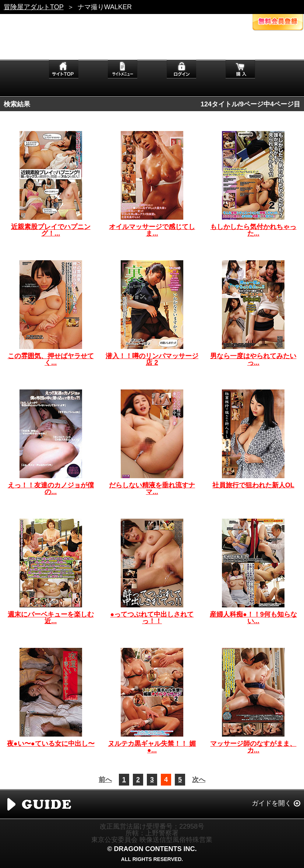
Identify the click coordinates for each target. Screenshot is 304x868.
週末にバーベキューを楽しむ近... (51, 618)
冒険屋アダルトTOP (34, 7)
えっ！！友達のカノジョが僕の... (51, 488)
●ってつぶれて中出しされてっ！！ (152, 618)
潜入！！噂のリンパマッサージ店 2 (152, 359)
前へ (105, 780)
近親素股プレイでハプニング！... (51, 230)
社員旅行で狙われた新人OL (253, 485)
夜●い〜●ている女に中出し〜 (51, 744)
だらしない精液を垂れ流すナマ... (152, 488)
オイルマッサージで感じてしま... (152, 230)
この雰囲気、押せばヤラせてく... (51, 359)
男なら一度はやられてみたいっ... (253, 359)
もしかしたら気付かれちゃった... (253, 230)
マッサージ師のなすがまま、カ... (253, 747)
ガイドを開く (272, 803)
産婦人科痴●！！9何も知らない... (253, 618)
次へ (199, 780)
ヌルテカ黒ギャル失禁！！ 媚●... (152, 747)
